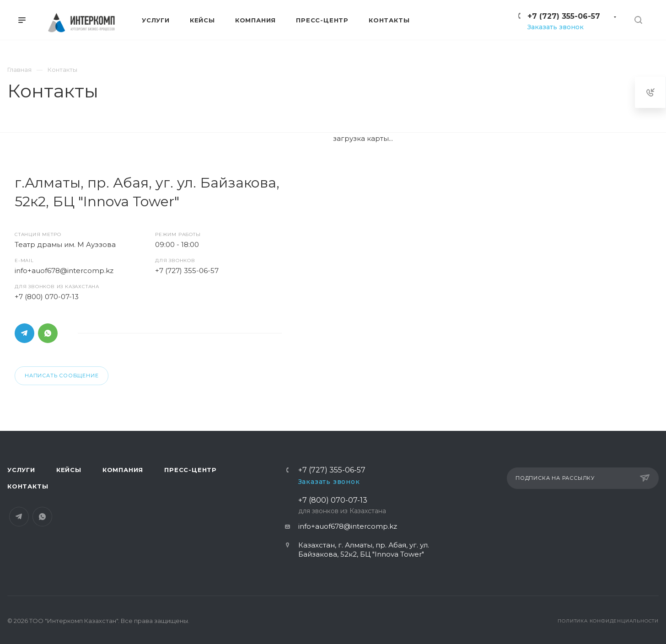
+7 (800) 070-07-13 (47, 297)
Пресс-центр (191, 470)
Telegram (24, 333)
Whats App (48, 333)
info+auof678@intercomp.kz (64, 271)
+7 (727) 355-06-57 (564, 16)
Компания (123, 470)
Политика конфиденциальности (608, 621)
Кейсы (69, 470)
